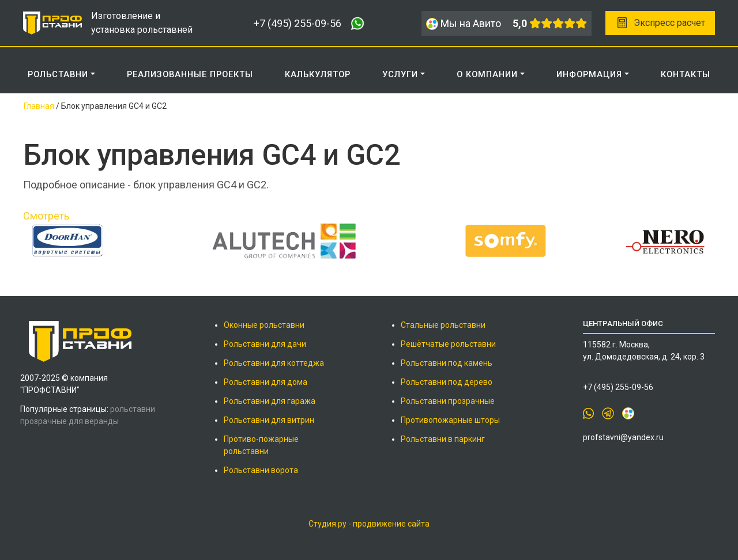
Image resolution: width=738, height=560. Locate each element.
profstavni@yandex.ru (623, 437)
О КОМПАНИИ (487, 74)
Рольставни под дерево (447, 382)
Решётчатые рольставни (448, 344)
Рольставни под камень (447, 363)
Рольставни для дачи (265, 344)
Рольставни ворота (261, 470)
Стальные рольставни (443, 325)
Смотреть (46, 216)
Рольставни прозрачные (448, 401)
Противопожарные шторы (450, 420)
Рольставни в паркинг (443, 439)
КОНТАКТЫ (686, 74)
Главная (39, 106)
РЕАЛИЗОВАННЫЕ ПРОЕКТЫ (190, 74)
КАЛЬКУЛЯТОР (318, 74)
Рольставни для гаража (270, 401)
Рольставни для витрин (269, 420)
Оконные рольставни (264, 325)
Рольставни (58, 74)
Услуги (400, 74)
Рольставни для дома (266, 382)
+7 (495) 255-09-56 (298, 23)
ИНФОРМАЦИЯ (589, 74)
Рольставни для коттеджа (274, 363)
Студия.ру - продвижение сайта (369, 524)
